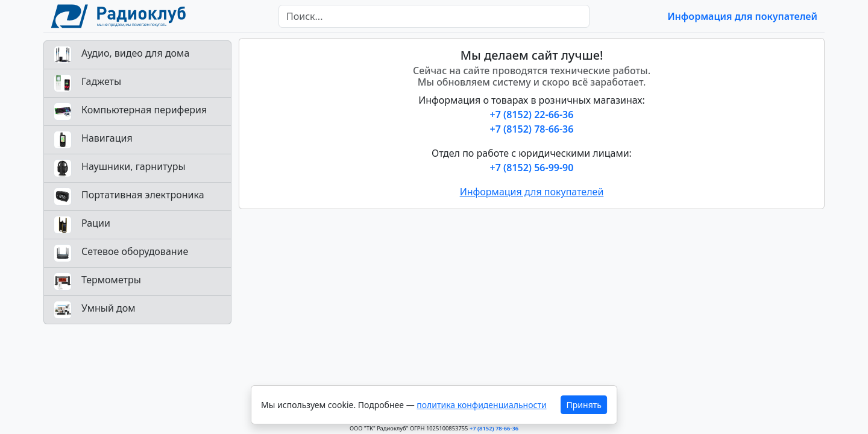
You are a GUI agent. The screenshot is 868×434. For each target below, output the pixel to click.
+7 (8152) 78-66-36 (532, 129)
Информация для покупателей (742, 16)
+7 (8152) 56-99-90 (532, 168)
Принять (584, 405)
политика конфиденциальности (481, 405)
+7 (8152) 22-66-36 (532, 115)
